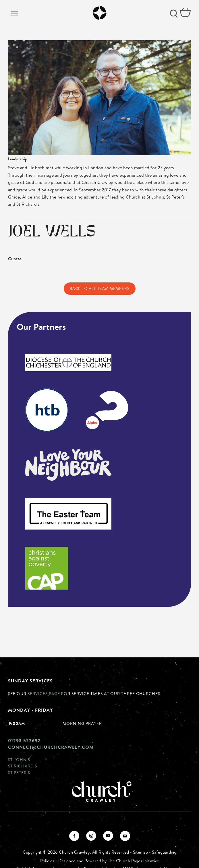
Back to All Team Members (100, 288)
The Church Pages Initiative (134, 861)
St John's (19, 760)
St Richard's (23, 766)
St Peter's (19, 772)
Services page (44, 693)
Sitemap (140, 852)
